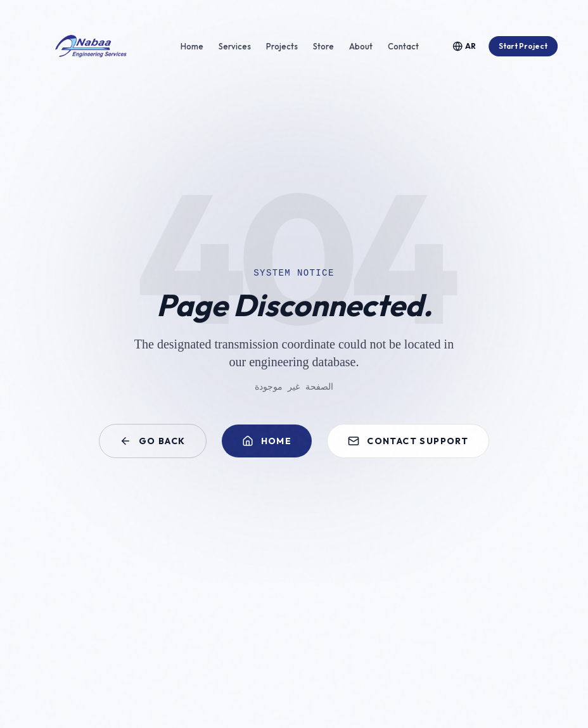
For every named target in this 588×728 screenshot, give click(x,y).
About (361, 46)
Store (323, 46)
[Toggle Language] (464, 46)
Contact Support (408, 441)
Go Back (153, 441)
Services (235, 46)
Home (192, 46)
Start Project (523, 46)
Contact (403, 46)
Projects (282, 46)
